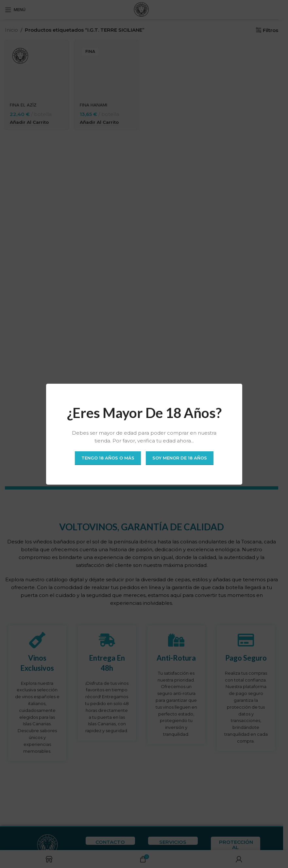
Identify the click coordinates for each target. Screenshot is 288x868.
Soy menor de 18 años (180, 458)
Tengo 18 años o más (108, 458)
